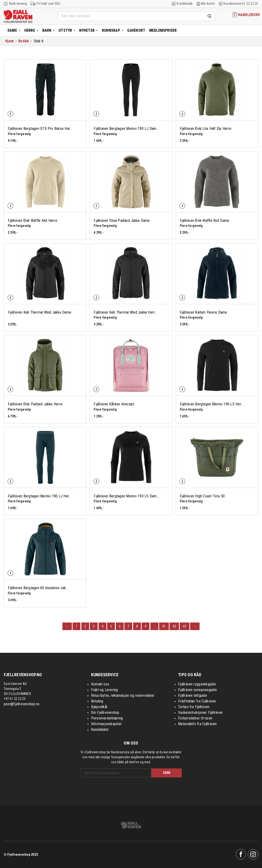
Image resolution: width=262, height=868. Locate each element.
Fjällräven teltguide (193, 695)
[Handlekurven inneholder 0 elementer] (246, 15)
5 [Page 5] (111, 626)
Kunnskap (111, 30)
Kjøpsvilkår (99, 707)
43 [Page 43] (184, 626)
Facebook (241, 854)
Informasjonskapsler (107, 724)
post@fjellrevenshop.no (22, 704)
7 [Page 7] (128, 626)
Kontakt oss (100, 684)
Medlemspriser (163, 30)
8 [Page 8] (137, 626)
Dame (12, 30)
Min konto (208, 4)
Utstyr (65, 30)
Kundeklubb (185, 4)
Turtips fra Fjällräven (194, 707)
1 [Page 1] (76, 626)
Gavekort (136, 30)
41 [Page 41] (164, 626)
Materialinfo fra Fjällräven (197, 724)
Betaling (97, 701)
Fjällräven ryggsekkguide (197, 684)
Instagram (253, 854)
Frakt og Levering (105, 690)
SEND (167, 773)
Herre (30, 30)
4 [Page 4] (103, 626)
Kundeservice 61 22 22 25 (241, 4)
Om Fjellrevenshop (105, 712)
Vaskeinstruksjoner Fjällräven (200, 712)
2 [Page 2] (85, 626)
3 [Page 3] (94, 626)
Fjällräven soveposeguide (197, 690)
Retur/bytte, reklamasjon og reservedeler (123, 695)
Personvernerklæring (107, 718)
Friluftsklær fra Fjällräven (197, 701)
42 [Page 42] (174, 626)
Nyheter (87, 30)
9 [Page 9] (146, 626)
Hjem (9, 41)
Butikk (24, 41)
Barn (47, 30)
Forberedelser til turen (195, 718)
